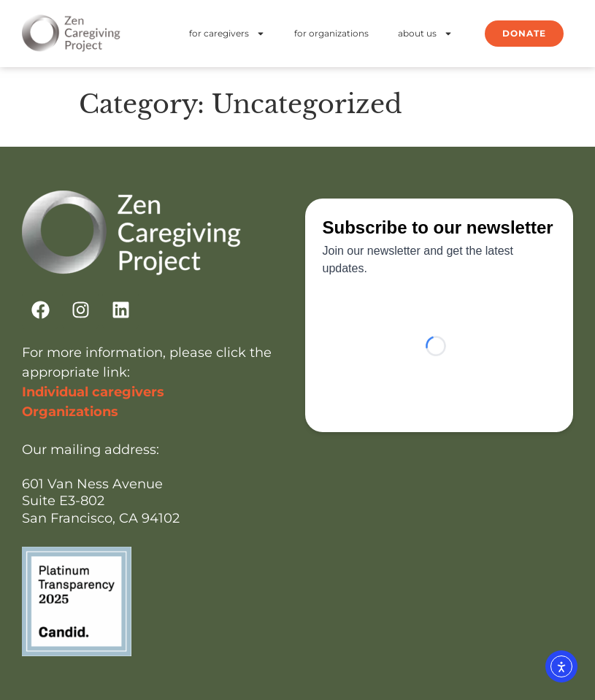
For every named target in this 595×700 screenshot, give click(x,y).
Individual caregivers (93, 392)
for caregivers (227, 34)
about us (425, 34)
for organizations (331, 33)
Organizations (70, 412)
